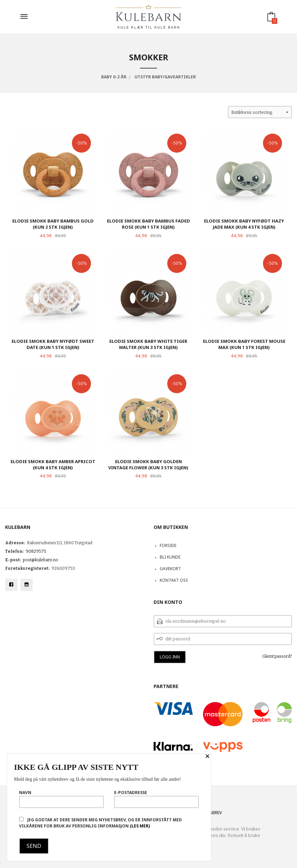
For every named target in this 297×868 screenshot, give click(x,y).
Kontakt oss (174, 580)
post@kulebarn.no (41, 560)
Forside (168, 545)
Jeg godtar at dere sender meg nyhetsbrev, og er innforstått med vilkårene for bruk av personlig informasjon (100, 823)
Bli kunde (170, 557)
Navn (61, 799)
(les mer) (140, 826)
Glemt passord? (277, 656)
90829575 (36, 551)
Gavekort (170, 569)
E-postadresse (157, 799)
